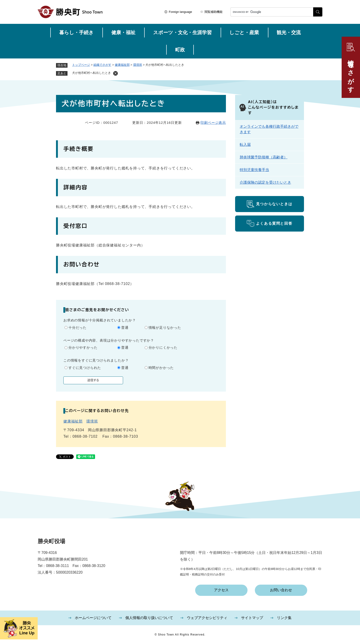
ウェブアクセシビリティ (207, 618)
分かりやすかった (83, 347)
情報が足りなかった (165, 328)
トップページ (81, 65)
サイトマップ (252, 618)
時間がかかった (161, 368)
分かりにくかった (163, 347)
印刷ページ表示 (213, 123)
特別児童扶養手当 (254, 170)
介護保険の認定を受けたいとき (265, 182)
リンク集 (284, 618)
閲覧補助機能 (214, 12)
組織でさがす (102, 65)
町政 (180, 50)
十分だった (77, 328)
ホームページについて (93, 618)
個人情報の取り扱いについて (149, 618)
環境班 (138, 65)
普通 (125, 328)
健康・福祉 (123, 32)
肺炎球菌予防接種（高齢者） (264, 157)
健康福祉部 (122, 65)
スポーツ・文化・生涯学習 (182, 32)
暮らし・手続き (76, 32)
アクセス (221, 590)
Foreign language (180, 12)
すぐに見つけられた (85, 368)
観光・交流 (289, 32)
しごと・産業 (244, 32)
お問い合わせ (281, 590)
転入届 (245, 145)
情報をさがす (351, 73)
